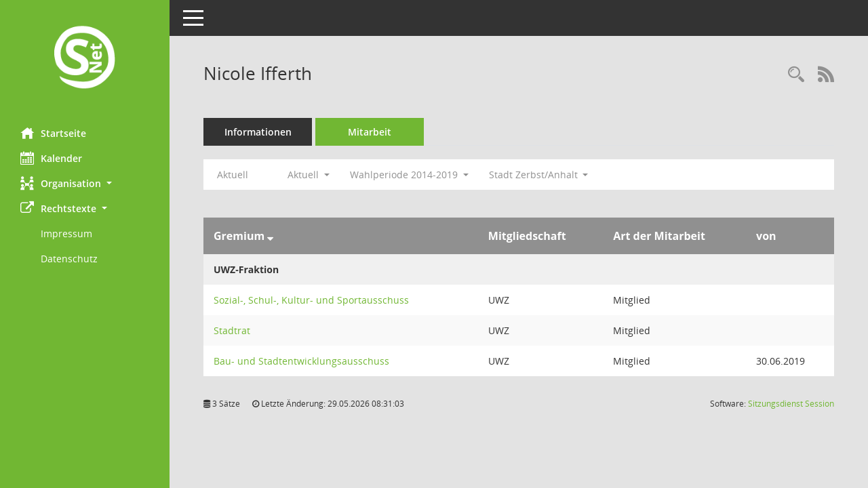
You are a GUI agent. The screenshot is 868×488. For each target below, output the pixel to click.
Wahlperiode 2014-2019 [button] (409, 175)
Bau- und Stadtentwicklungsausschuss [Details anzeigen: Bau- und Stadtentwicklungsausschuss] (301, 361)
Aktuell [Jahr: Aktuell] (233, 175)
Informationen (258, 132)
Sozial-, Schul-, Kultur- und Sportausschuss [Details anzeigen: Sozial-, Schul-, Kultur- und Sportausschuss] (311, 300)
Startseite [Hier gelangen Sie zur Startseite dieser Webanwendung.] (53, 133)
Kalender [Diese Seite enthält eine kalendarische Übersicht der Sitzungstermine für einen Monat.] (51, 158)
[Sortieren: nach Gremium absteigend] (270, 236)
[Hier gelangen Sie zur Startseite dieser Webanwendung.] (85, 59)
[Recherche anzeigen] (796, 75)
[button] (85, 183)
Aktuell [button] (309, 175)
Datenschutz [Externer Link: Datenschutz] (69, 259)
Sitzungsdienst (791, 404)
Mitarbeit (370, 132)
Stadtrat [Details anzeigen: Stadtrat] (232, 330)
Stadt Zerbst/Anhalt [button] (539, 175)
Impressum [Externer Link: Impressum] (66, 233)
